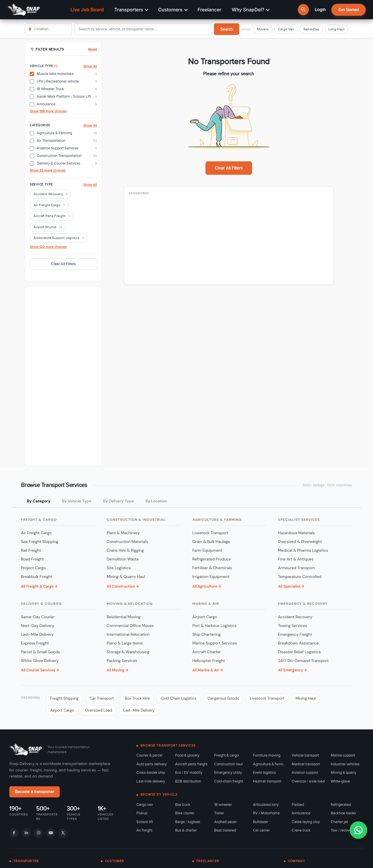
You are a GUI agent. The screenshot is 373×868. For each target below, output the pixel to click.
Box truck (183, 805)
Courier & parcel (149, 755)
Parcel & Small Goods (40, 652)
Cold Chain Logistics (179, 698)
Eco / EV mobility (189, 773)
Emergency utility (228, 773)
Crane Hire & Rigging (125, 550)
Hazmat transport (267, 781)
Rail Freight (31, 550)
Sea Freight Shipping (40, 542)
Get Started (349, 10)
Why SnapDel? (250, 10)
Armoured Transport (297, 568)
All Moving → (117, 670)
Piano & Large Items (125, 643)
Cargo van (145, 805)
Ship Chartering (206, 634)
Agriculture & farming (269, 764)
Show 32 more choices (48, 170)
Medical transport (306, 764)
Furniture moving (267, 755)
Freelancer (209, 10)
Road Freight (32, 559)
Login (320, 10)
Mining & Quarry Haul (126, 577)
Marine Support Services (215, 643)
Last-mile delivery (151, 781)
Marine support (343, 755)
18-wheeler (223, 805)
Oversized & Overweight (300, 542)
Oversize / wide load (308, 781)
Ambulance (301, 813)
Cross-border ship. (151, 773)
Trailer (219, 813)
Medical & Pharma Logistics (303, 550)
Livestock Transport (210, 533)
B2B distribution (188, 781)
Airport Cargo (205, 617)
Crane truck (301, 830)
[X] (63, 833)
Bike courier (185, 813)
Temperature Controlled (300, 577)
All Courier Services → (40, 670)
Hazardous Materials (296, 533)
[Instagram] (38, 833)
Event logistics (264, 773)
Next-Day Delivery (38, 626)
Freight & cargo (226, 755)
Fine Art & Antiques (296, 559)
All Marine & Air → (208, 670)
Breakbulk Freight (37, 577)
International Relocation (128, 634)
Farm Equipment (207, 550)
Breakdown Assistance (298, 643)
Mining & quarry (343, 773)
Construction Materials (127, 542)
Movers (263, 29)
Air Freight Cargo (49, 206)
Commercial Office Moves (130, 626)
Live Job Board (87, 10)
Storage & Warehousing (128, 652)
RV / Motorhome (266, 813)
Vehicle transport (305, 755)
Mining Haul (306, 698)
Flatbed (298, 805)
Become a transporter (35, 792)
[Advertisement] (63, 376)
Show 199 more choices (48, 111)
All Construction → (123, 586)
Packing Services (122, 661)
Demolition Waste (123, 559)
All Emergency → (292, 670)
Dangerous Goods (223, 698)
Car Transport (102, 698)
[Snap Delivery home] (26, 750)
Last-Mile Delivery (37, 634)
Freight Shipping (64, 698)
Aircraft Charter (207, 652)
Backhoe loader (343, 813)
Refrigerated (341, 805)
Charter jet (339, 822)
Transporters (131, 10)
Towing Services (293, 626)
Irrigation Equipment (211, 577)
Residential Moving (124, 617)
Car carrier (261, 830)
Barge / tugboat (188, 822)
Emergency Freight (295, 634)
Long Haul (336, 29)
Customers (173, 10)
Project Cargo (33, 568)
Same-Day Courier (38, 617)
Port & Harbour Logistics (214, 626)
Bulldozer (261, 822)
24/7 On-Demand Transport (303, 661)
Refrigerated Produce (212, 559)
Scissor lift (145, 822)
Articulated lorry (266, 805)
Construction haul (228, 764)
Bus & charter (186, 830)
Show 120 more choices (48, 247)
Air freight (144, 830)
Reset (93, 49)
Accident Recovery (50, 194)
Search (227, 29)
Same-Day (311, 29)
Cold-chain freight (229, 781)
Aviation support (305, 773)
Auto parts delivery (152, 764)
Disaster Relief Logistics (299, 652)
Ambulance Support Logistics (59, 238)
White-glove (340, 781)
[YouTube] (51, 833)
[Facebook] (14, 833)
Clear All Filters (63, 264)
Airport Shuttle (48, 227)
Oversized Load (99, 710)
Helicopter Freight (209, 661)
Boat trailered (225, 830)
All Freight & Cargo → (39, 586)
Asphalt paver (225, 822)
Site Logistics (119, 568)
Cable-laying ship (306, 822)
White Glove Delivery (40, 661)
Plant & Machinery (123, 533)
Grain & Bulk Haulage (211, 542)
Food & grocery (187, 755)
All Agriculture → (207, 586)
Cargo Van (286, 29)
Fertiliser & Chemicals (212, 568)
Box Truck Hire (137, 698)
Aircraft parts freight (191, 764)
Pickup (142, 813)
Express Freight (35, 643)
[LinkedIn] (26, 833)
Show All (90, 66)
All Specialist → (291, 586)
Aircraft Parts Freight (52, 216)
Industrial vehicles (345, 764)
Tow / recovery (342, 830)
